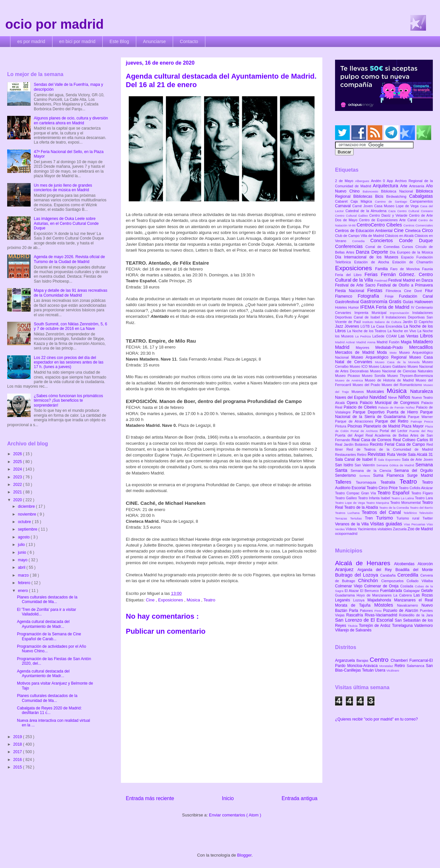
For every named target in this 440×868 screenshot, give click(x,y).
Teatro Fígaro (422, 493)
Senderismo (347, 475)
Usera (381, 670)
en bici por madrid (77, 41)
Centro (380, 660)
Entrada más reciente (150, 798)
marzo (24, 575)
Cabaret (343, 201)
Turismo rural (409, 518)
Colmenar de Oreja (382, 586)
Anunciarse (154, 41)
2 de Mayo (345, 181)
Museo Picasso (348, 376)
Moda (383, 352)
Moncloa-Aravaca (363, 666)
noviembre (28, 514)
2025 (18, 462)
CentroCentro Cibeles (380, 225)
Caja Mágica (363, 201)
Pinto (379, 611)
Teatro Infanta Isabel (374, 498)
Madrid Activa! (346, 342)
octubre (25, 522)
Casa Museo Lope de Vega (397, 206)
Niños (405, 397)
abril (22, 567)
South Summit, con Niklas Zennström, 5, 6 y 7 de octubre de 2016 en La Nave (71, 326)
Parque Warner (420, 417)
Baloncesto (372, 191)
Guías (409, 302)
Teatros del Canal (383, 512)
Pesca (428, 421)
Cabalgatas (421, 196)
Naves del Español (352, 397)
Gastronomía (374, 302)
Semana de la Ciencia (373, 471)
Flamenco (346, 296)
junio (23, 552)
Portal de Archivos (365, 431)
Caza (393, 211)
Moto (394, 353)
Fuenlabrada (392, 591)
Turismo (386, 518)
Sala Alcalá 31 (420, 455)
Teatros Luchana (348, 513)
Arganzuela (346, 660)
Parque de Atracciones (355, 421)
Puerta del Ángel (350, 435)
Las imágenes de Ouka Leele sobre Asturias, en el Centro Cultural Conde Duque (66, 223)
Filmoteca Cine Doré (405, 291)
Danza (364, 252)
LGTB (366, 326)
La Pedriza (364, 336)
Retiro (362, 455)
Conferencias (350, 246)
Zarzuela (400, 529)
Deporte (381, 252)
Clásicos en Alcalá (400, 236)
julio (22, 545)
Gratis (396, 302)
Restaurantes (346, 455)
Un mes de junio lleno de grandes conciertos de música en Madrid (63, 188)
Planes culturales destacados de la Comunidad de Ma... (47, 599)
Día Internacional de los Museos (368, 257)
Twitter (428, 518)
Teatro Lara (424, 498)
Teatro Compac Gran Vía (356, 493)
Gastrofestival (348, 302)
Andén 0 (379, 181)
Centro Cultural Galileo (352, 216)
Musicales (377, 392)
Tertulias (357, 518)
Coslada (408, 586)
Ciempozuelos (394, 581)
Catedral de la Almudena (367, 211)
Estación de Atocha (373, 262)
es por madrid (31, 41)
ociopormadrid (346, 534)
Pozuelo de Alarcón (401, 611)
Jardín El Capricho (418, 322)
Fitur (429, 291)
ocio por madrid (54, 24)
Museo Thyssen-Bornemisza (410, 376)
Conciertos (385, 240)
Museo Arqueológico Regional (380, 357)
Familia (383, 269)
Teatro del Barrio (421, 508)
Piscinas (355, 426)
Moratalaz (387, 666)
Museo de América (350, 380)
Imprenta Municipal (372, 313)
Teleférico (411, 513)
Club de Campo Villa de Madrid (360, 236)
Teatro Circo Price (383, 488)
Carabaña (389, 575)
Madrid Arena (367, 342)
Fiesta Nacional (351, 291)
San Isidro (345, 465)
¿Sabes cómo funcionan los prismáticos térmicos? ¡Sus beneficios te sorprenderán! (68, 401)
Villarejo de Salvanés (353, 630)
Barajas (363, 660)
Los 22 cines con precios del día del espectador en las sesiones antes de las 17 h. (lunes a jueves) (69, 362)
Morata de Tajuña (355, 605)
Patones (367, 611)
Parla (354, 611)
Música (194, 600)
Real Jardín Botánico (352, 444)
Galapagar (412, 591)
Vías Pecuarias (415, 524)
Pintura (341, 426)
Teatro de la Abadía (362, 507)
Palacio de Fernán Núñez (397, 407)
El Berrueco (370, 591)
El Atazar (352, 591)
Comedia (361, 241)
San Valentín (366, 465)
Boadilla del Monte (414, 570)
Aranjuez (346, 569)
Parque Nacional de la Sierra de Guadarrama (384, 414)
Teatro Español (394, 493)
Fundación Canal (416, 296)
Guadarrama (346, 595)
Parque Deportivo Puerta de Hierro (387, 412)
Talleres (345, 482)
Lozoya (360, 600)
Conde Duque (416, 240)
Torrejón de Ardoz (375, 626)
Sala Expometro (390, 460)
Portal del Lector (395, 431)
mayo (23, 560)
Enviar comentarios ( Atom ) (235, 815)
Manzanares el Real (413, 600)
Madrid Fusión (389, 342)
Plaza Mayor (413, 426)
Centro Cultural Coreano (415, 211)
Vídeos (352, 529)
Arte (405, 186)
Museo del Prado (367, 385)
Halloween (424, 302)
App (391, 181)
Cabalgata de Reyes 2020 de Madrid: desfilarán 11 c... (49, 710)
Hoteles (342, 307)
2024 (18, 469)
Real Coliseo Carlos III (413, 440)
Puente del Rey (421, 431)
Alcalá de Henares (365, 563)
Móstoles (386, 605)
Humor (354, 307)
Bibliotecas (364, 196)
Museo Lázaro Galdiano (388, 366)
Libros (426, 336)
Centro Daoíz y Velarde (389, 215)
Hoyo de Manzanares (375, 595)
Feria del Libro (350, 275)
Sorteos (366, 476)
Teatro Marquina (378, 503)
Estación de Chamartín (413, 262)
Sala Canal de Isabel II (356, 459)
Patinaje (417, 421)
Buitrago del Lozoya (358, 575)
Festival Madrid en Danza (411, 280)
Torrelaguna (403, 626)
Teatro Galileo (346, 498)
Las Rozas (423, 595)
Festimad (381, 280)
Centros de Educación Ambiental (365, 231)
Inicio (228, 798)
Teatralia (390, 482)
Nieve (393, 397)
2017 (18, 752)
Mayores (366, 348)
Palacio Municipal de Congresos (391, 403)
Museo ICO (359, 366)
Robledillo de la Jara (416, 615)
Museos (359, 392)
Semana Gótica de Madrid (396, 465)
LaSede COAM (385, 336)
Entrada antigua (300, 798)
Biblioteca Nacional (398, 191)
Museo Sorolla (374, 376)
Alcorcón (425, 564)
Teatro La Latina (403, 498)
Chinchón (370, 581)
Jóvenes (352, 326)
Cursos (409, 247)
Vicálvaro (393, 670)
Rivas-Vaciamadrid (382, 615)
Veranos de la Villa (353, 524)
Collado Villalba (420, 581)
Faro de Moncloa (406, 269)
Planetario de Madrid (382, 426)
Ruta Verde (397, 455)
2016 (18, 760)
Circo (427, 230)
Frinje (392, 296)
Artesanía (417, 186)
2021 (18, 492)
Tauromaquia (368, 482)
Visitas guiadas (387, 524)
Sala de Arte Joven (417, 459)
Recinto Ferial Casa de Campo (398, 444)
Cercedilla (409, 575)
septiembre (28, 529)
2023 (18, 477)
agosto (24, 537)
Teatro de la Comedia (394, 508)
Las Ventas (409, 336)
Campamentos (421, 201)
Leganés (344, 600)
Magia (407, 342)
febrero (25, 583)
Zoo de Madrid (420, 529)
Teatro (209, 600)
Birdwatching (398, 196)
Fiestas (377, 290)
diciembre (27, 506)
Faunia (427, 269)
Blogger (244, 855)
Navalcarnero (409, 605)
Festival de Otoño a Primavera (405, 285)
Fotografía (371, 296)
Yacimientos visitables (375, 529)
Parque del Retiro (393, 421)
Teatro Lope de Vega (351, 503)
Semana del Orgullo (413, 471)
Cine (151, 600)
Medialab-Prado (392, 348)
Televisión (426, 513)
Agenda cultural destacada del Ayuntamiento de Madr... (43, 624)
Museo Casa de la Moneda (399, 362)
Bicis (381, 196)
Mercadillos (421, 347)
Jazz (340, 326)
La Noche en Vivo (403, 331)
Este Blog (119, 41)
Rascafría (355, 615)
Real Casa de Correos (372, 440)
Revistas (377, 454)
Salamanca (416, 666)
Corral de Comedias (384, 247)
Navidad (379, 397)
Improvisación (401, 313)
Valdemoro (424, 626)
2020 (18, 500)
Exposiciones (171, 600)
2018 (18, 744)
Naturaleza (421, 391)
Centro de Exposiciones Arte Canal (389, 220)
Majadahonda (381, 600)
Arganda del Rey (377, 570)
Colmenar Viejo (350, 586)
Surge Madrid (420, 475)
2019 (18, 737)
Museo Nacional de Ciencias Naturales (401, 371)
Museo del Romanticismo (403, 385)
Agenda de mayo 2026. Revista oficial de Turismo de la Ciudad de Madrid (69, 259)
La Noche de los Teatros (367, 331)
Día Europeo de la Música (411, 252)
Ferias (373, 274)
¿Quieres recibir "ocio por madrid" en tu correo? (376, 719)
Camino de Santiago (392, 201)
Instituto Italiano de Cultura (383, 322)
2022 (18, 485)
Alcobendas (406, 564)
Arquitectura (387, 186)
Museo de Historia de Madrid (390, 380)
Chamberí (400, 660)
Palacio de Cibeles (361, 407)
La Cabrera (403, 595)
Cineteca (413, 231)
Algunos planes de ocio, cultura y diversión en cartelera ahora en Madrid (71, 120)
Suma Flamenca (390, 475)
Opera (353, 403)
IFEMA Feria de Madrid (386, 307)
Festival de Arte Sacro (356, 285)
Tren (371, 518)
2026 (18, 454)
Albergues (363, 181)
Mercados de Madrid (356, 352)
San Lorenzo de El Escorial (365, 620)
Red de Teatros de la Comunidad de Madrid (390, 449)
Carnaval (344, 206)
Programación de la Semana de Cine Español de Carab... (49, 636)
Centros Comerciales (418, 225)
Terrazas (343, 518)
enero (23, 591)
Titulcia (353, 626)
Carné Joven (363, 206)
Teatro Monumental (406, 503)
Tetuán (368, 670)
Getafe (427, 591)
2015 (18, 767)
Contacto (189, 41)
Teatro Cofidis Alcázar (416, 488)
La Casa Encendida (387, 326)
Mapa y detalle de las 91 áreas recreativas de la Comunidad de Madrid (71, 293)
